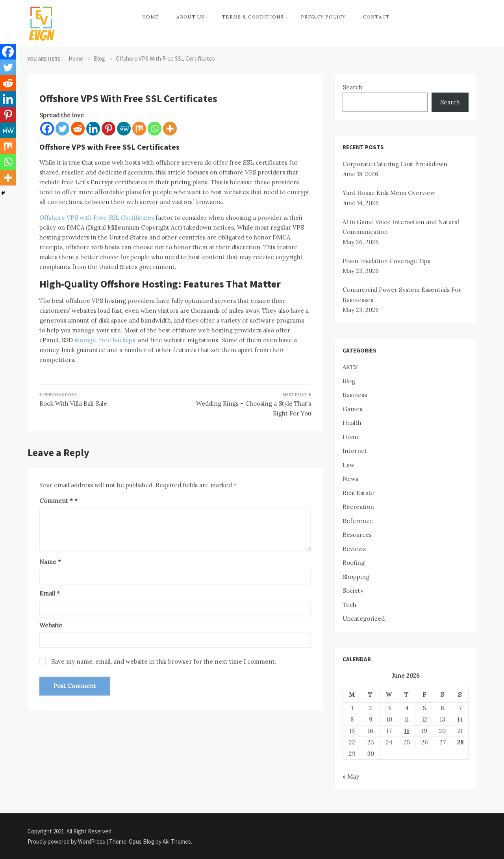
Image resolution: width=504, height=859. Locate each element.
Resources (357, 535)
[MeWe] (124, 129)
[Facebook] (47, 129)
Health (352, 423)
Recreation (358, 507)
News (350, 479)
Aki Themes (177, 841)
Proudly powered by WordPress (67, 841)
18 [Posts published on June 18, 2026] (407, 731)
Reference (358, 521)
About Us (190, 17)
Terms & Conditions (253, 17)
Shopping (356, 577)
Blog (349, 381)
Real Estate (359, 493)
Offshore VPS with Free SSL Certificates (97, 218)
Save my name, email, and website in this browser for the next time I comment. (164, 661)
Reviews (354, 549)
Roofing (354, 563)
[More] (170, 129)
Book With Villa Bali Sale (73, 404)
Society (353, 591)
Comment (56, 501)
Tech (349, 605)
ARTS (350, 367)
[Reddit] (78, 129)
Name (50, 562)
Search (352, 87)
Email (50, 593)
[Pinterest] (108, 129)
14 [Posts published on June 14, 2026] (460, 719)
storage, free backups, (105, 340)
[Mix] (139, 129)
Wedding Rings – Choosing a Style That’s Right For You (254, 409)
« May (351, 776)
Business (355, 395)
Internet (355, 451)
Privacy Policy (323, 17)
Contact (376, 17)
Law (348, 465)
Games (352, 409)
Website (51, 625)
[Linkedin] (93, 129)
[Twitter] (62, 129)
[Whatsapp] (155, 129)
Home (151, 17)
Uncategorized (364, 619)
